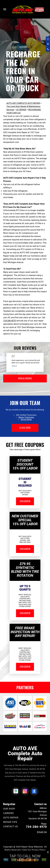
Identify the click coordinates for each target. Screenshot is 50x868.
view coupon (25, 501)
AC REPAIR (21, 110)
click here (25, 428)
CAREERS (8, 813)
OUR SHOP (9, 809)
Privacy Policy (39, 850)
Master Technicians (26, 417)
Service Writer (26, 419)
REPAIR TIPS (10, 822)
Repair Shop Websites (32, 847)
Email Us (42, 832)
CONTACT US (11, 826)
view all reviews (25, 378)
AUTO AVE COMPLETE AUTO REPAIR (23, 103)
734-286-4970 (10, 321)
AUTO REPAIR (11, 818)
